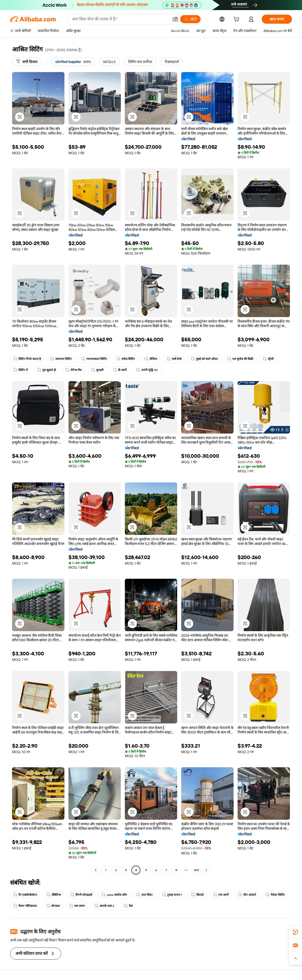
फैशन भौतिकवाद (25, 906)
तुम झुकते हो (47, 370)
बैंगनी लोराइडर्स (81, 895)
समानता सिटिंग (61, 359)
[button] (175, 19)
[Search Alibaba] (120, 19)
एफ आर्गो (221, 895)
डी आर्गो (120, 370)
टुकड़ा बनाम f (172, 895)
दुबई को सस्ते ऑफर (204, 359)
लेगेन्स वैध (73, 370)
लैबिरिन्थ (54, 895)
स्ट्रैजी (268, 359)
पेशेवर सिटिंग (275, 895)
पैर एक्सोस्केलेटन (25, 895)
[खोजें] (190, 19)
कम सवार (77, 906)
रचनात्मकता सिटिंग (94, 359)
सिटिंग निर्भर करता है (27, 359)
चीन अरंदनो (247, 895)
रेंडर (128, 906)
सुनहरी (97, 370)
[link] (295, 932)
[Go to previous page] (96, 870)
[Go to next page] (206, 870)
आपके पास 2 (104, 906)
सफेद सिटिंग (126, 359)
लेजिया (151, 359)
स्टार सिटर (144, 895)
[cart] (237, 20)
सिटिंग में (21, 370)
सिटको (197, 895)
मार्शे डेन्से (174, 359)
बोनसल (53, 906)
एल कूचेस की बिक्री (240, 359)
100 (196, 870)
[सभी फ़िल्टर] (27, 62)
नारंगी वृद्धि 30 (147, 370)
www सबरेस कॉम (114, 895)
